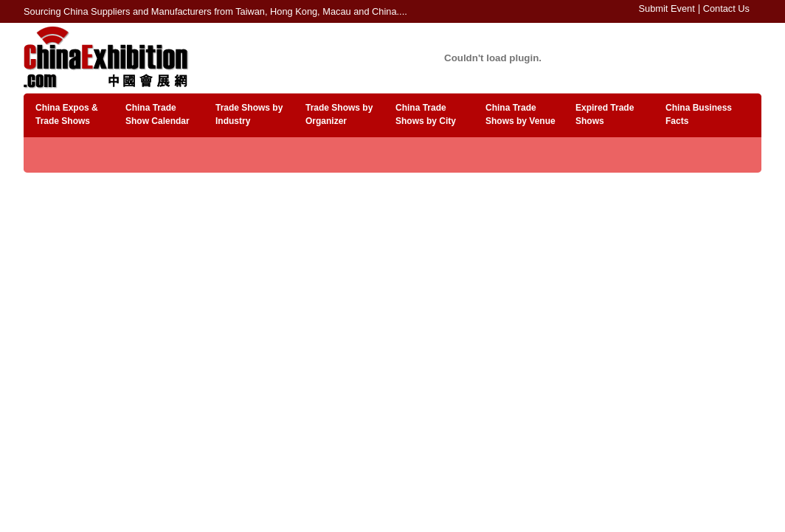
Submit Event (667, 8)
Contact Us (726, 8)
